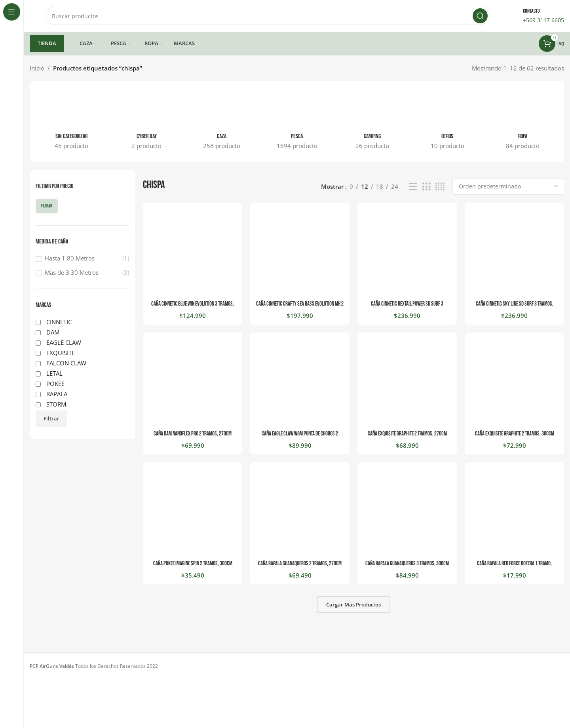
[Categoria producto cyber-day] (146, 122)
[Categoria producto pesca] (297, 122)
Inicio (37, 68)
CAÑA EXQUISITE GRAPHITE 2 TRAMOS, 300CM (515, 434)
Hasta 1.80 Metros (70, 258)
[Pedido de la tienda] (508, 186)
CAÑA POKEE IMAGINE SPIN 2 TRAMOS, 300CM (193, 564)
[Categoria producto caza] (222, 122)
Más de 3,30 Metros (72, 272)
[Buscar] (267, 16)
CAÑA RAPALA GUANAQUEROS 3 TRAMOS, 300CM (407, 564)
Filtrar (47, 206)
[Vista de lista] (413, 187)
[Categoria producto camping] (372, 122)
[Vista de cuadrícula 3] (426, 187)
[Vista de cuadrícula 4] (440, 187)
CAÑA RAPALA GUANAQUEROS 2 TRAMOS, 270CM (300, 564)
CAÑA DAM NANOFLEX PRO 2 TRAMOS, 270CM (193, 434)
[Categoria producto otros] (447, 122)
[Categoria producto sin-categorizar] (71, 122)
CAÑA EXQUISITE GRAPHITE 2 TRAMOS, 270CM (407, 434)
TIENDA (47, 43)
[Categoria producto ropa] (522, 122)
